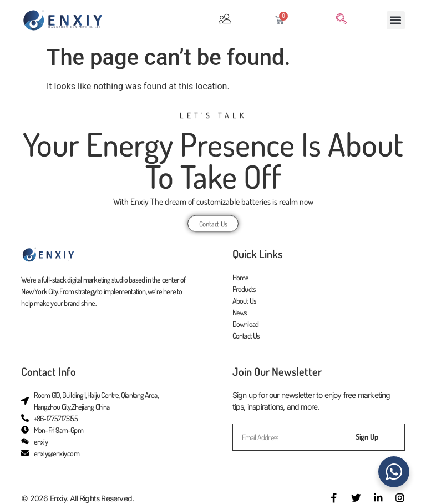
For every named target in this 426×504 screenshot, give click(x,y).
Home (241, 278)
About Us (245, 301)
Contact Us (246, 336)
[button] (396, 20)
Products (244, 289)
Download (246, 324)
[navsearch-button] (342, 20)
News (240, 313)
